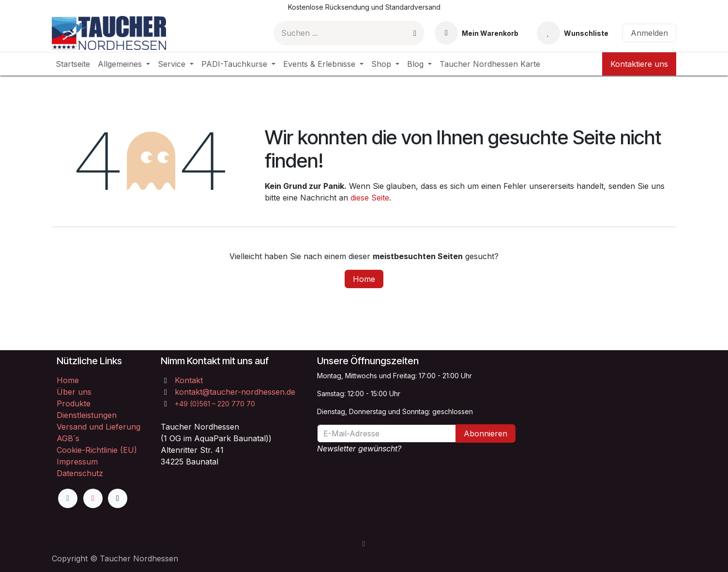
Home (364, 279)
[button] (364, 544)
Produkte (74, 403)
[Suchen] (415, 33)
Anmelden (649, 33)
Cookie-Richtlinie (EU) (97, 450)
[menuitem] (73, 64)
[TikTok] (118, 498)
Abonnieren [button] (485, 433)
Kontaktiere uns (639, 64)
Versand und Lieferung (99, 427)
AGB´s (68, 438)
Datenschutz (80, 473)
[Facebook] (68, 498)
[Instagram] (93, 498)
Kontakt (189, 380)
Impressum (77, 462)
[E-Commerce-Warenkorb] (477, 33)
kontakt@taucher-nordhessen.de (235, 392)
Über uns (74, 392)
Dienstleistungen (87, 415)
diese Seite (370, 198)
